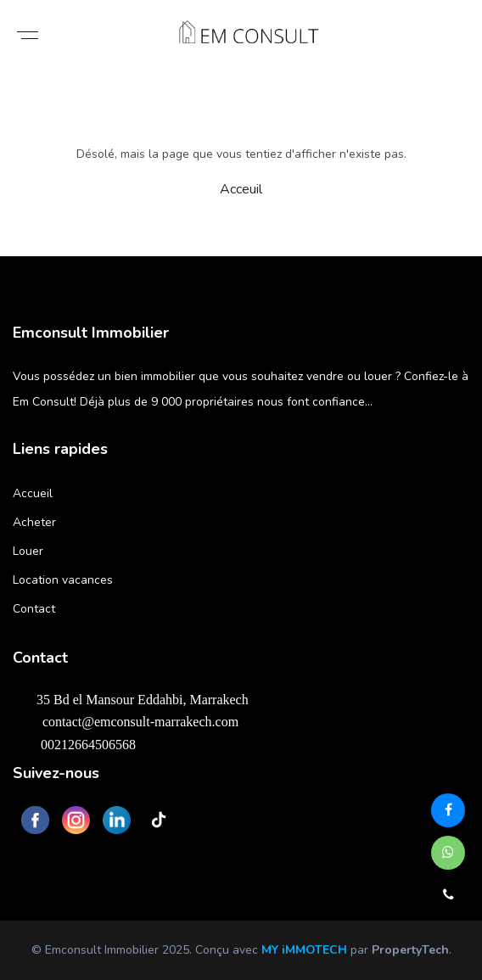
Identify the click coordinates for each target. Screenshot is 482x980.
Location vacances (63, 580)
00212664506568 (78, 744)
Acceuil (241, 189)
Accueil (33, 493)
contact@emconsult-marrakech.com (130, 721)
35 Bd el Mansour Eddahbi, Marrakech (135, 699)
